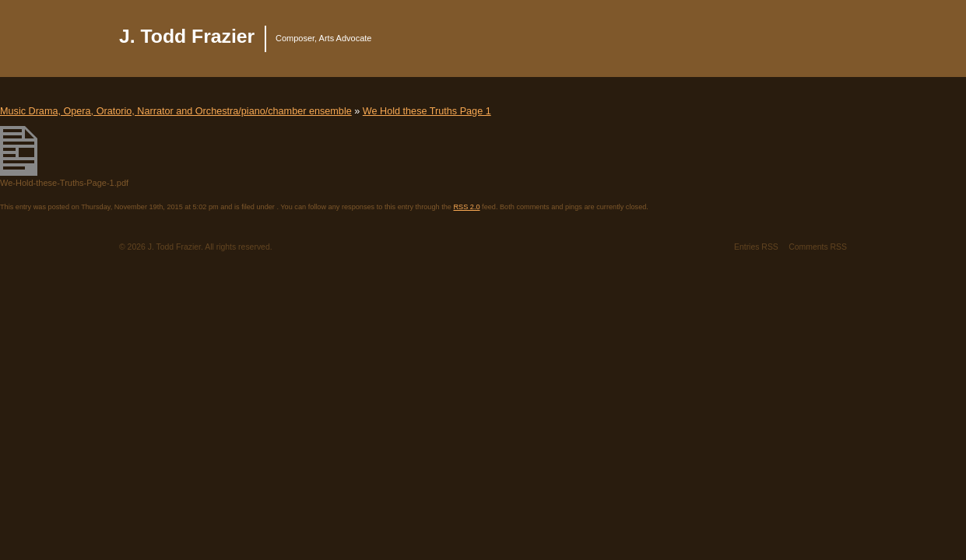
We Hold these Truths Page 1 (427, 111)
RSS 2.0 (466, 207)
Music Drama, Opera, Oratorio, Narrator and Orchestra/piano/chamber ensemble (176, 111)
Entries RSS (756, 247)
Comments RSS (818, 247)
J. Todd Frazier (187, 36)
